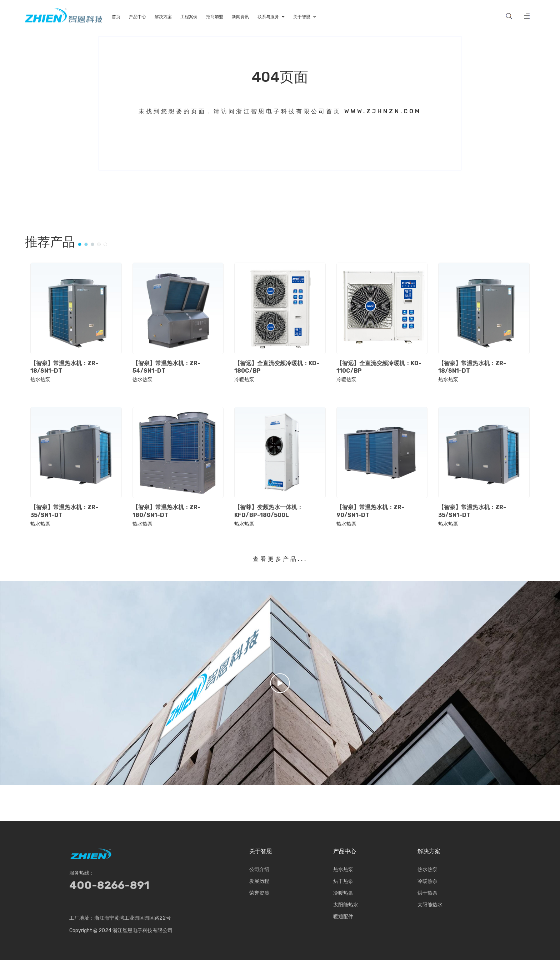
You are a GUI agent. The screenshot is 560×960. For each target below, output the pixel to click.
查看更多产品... (280, 559)
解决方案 (429, 851)
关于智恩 (261, 851)
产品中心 (345, 851)
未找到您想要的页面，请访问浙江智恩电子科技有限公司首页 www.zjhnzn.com (280, 111)
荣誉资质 (259, 893)
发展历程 (259, 881)
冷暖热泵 (244, 380)
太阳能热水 (346, 905)
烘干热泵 (343, 881)
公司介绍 (259, 869)
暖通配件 (343, 917)
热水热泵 (40, 380)
